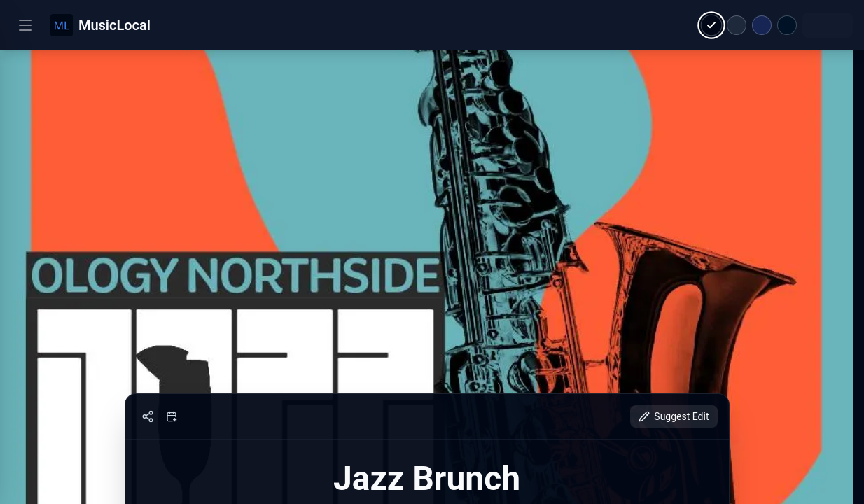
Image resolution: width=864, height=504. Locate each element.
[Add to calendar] (172, 416)
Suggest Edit (674, 416)
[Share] (148, 416)
